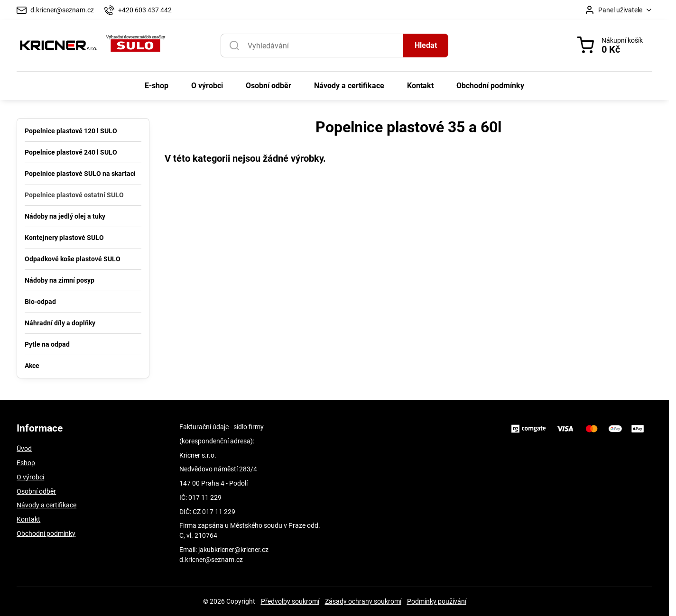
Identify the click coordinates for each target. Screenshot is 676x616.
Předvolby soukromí (290, 601)
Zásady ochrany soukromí (363, 601)
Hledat (426, 45)
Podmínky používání (437, 601)
